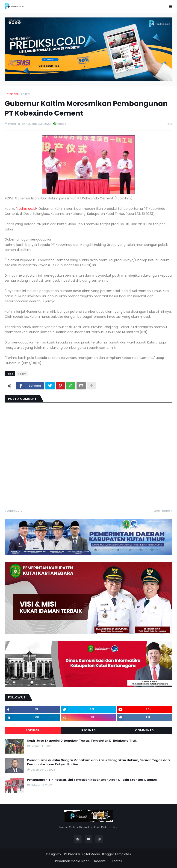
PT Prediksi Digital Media (82, 854)
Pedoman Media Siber (72, 861)
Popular (32, 730)
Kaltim (25, 94)
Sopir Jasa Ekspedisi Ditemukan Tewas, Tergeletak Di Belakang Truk (82, 741)
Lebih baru (15, 511)
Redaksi (100, 861)
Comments (144, 730)
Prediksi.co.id (26, 209)
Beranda (11, 94)
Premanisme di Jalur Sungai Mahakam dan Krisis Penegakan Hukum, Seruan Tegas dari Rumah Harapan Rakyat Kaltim (98, 762)
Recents (88, 730)
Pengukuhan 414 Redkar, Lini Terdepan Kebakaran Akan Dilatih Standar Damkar (92, 780)
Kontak (117, 861)
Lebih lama (162, 511)
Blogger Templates (117, 854)
